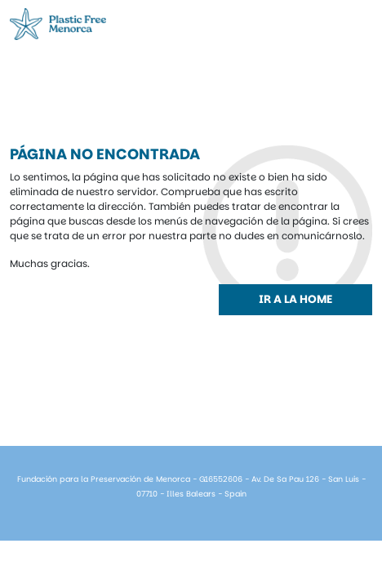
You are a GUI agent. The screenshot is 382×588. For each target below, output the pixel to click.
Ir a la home (295, 299)
